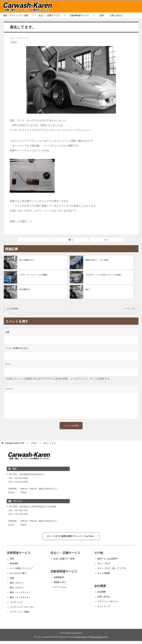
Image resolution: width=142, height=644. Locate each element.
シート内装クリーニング (21, 568)
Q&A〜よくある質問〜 (108, 559)
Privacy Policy (81, 637)
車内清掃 (14, 563)
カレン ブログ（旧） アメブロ (111, 568)
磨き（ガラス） (17, 588)
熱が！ (88, 289)
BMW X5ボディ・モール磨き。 (98, 260)
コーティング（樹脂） (20, 612)
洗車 (12, 559)
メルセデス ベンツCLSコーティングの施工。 (104, 275)
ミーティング (130, 309)
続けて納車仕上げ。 (28, 260)
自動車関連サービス (79, 15)
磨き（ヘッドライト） (20, 592)
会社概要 (101, 592)
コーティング (16, 602)
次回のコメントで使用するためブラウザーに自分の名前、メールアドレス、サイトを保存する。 (59, 379)
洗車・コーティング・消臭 (16, 15)
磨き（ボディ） (17, 583)
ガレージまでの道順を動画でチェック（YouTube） (72, 536)
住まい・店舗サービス (49, 15)
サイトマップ (104, 606)
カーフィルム (60, 587)
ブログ (14, 42)
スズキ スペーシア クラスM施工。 (35, 275)
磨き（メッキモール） (20, 597)
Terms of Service (97, 637)
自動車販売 (59, 577)
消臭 (12, 578)
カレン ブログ (104, 563)
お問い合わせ (116, 15)
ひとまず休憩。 (13, 309)
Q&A (102, 15)
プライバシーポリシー (108, 601)
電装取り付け (60, 582)
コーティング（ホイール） (22, 607)
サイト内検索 (104, 573)
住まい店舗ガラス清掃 (64, 559)
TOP (15, 443)
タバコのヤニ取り (18, 573)
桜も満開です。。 (27, 289)
